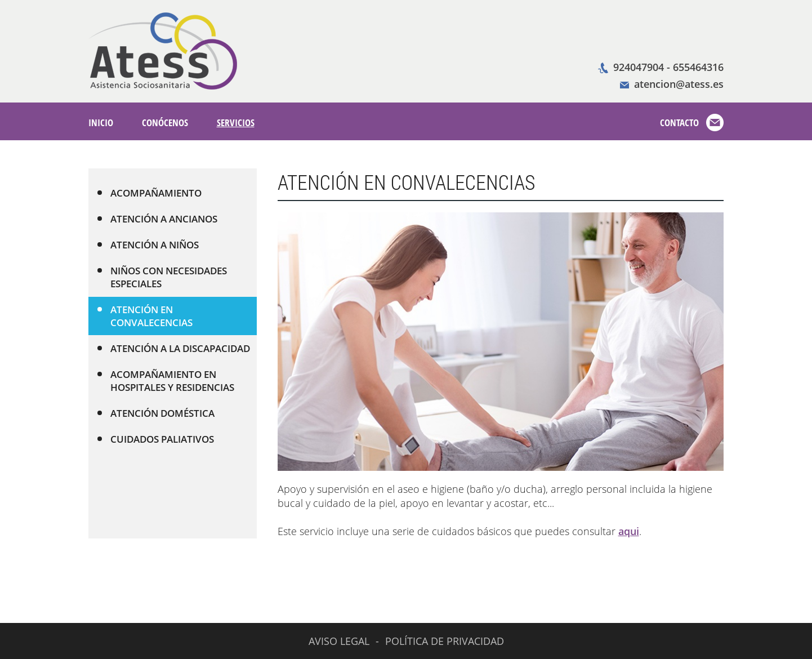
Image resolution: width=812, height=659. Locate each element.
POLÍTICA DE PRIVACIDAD (445, 641)
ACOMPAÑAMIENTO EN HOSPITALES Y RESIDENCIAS (166, 381)
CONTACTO (679, 123)
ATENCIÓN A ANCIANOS (157, 219)
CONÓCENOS (165, 123)
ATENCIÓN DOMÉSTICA (156, 413)
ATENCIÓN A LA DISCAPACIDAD (173, 348)
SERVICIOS (236, 123)
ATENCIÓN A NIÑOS (148, 245)
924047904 (639, 67)
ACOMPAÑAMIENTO (149, 193)
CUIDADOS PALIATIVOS (155, 439)
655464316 (698, 67)
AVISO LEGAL (339, 641)
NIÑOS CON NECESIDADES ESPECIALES (162, 277)
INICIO (101, 123)
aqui (629, 531)
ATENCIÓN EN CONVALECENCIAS (145, 316)
